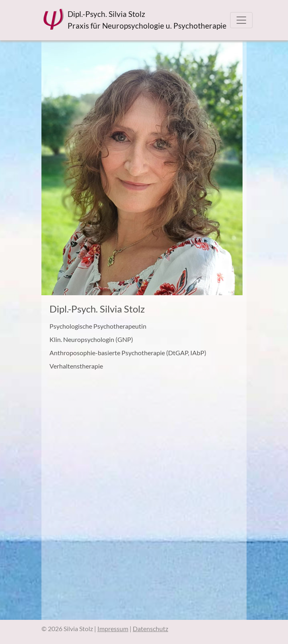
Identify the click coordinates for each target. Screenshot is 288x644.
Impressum (113, 628)
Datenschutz (150, 628)
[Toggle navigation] (241, 20)
